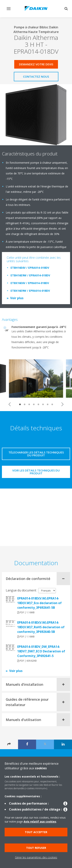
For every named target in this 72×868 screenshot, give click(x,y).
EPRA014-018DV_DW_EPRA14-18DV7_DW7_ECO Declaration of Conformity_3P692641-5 (41, 651)
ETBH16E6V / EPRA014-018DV (30, 268)
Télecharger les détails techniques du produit (36, 454)
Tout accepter (36, 832)
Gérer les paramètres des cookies (36, 857)
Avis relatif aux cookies (40, 822)
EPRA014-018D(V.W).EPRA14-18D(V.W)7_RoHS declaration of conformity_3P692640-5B (41, 627)
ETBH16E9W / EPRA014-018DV (30, 275)
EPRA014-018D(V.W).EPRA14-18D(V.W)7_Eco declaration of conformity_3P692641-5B (39, 603)
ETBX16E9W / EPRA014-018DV (30, 291)
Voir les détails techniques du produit (36, 472)
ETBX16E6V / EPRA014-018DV (30, 283)
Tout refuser (36, 848)
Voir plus (17, 298)
